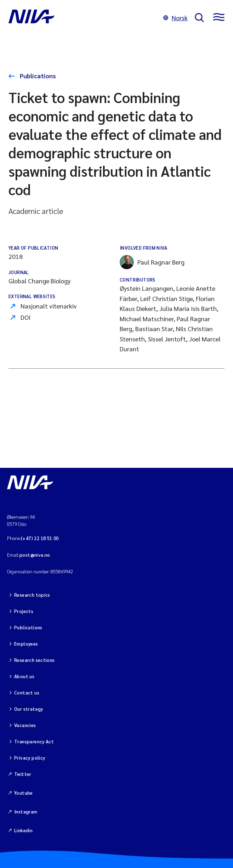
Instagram (26, 812)
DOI (25, 317)
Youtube (24, 793)
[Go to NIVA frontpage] (82, 18)
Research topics (32, 595)
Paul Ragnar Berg (152, 262)
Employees (26, 644)
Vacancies (25, 725)
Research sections (35, 660)
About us (24, 676)
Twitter (23, 774)
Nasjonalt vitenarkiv (49, 306)
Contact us (27, 693)
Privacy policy (30, 758)
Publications (37, 76)
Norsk (175, 18)
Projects (24, 611)
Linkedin (23, 830)
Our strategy (29, 709)
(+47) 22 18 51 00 (40, 538)
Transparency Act (34, 741)
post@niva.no (35, 555)
